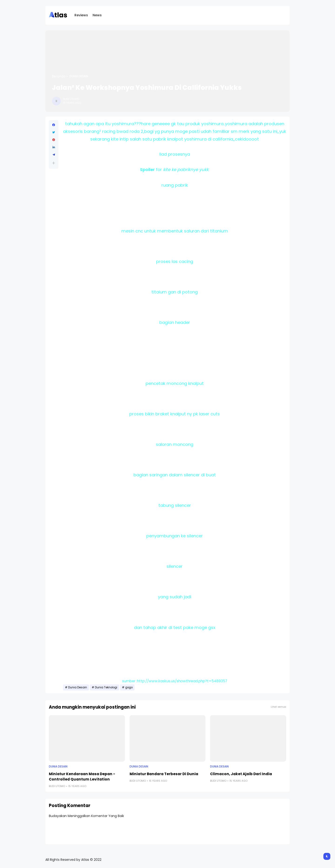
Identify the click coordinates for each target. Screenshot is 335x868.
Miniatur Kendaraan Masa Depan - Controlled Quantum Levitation (82, 777)
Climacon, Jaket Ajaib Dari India (241, 774)
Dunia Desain (79, 76)
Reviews (81, 15)
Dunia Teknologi (106, 687)
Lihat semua (278, 707)
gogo (129, 687)
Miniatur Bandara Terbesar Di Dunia (164, 774)
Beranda (59, 76)
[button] (54, 163)
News (97, 15)
